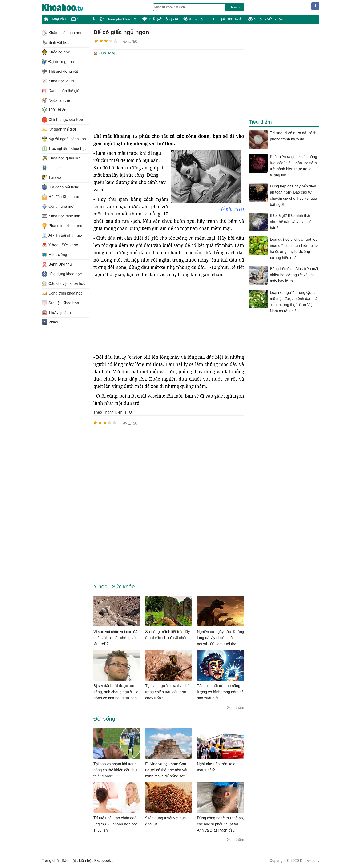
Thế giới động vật (160, 19)
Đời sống (108, 53)
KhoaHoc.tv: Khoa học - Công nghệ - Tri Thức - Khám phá (68, 7)
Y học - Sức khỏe (265, 19)
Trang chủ (55, 19)
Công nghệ (83, 19)
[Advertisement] (169, 95)
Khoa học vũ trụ (199, 19)
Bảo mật (69, 860)
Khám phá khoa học (119, 19)
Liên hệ (85, 860)
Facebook (103, 860)
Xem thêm (235, 707)
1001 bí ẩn (232, 19)
